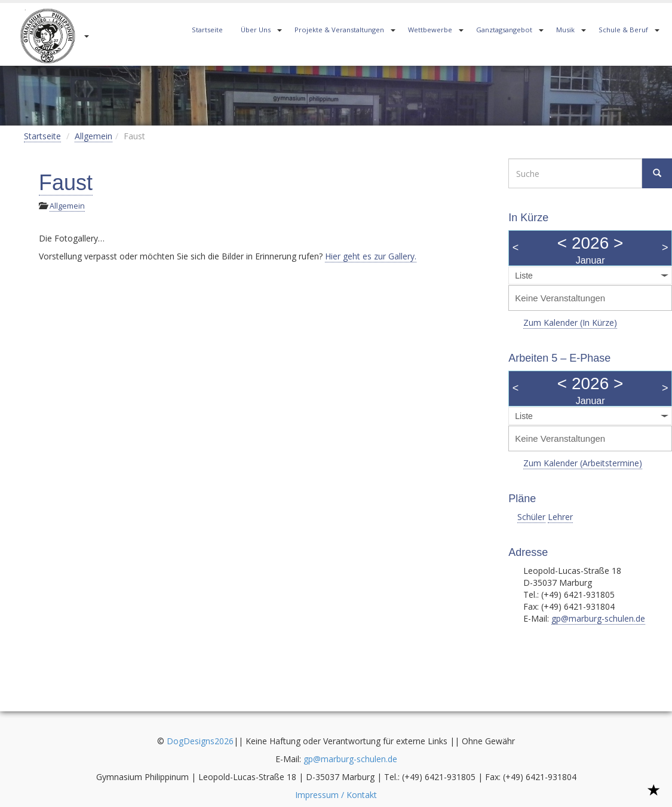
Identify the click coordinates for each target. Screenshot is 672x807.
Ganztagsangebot (504, 30)
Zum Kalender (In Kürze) (570, 323)
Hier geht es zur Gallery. (371, 256)
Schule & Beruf (623, 30)
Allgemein (93, 136)
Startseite (207, 30)
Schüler (531, 517)
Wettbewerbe (430, 30)
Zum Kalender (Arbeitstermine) (583, 463)
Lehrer (560, 517)
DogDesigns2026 (200, 741)
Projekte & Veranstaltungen (339, 30)
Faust (66, 183)
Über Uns (256, 30)
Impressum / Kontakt (336, 795)
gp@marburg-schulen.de (598, 618)
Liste (524, 276)
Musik (565, 30)
